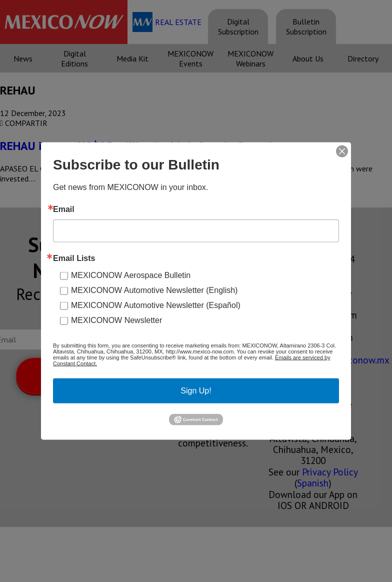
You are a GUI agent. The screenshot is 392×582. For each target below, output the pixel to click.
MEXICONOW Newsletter (116, 320)
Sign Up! (196, 391)
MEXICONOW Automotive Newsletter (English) (154, 290)
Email (64, 209)
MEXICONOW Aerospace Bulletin (131, 275)
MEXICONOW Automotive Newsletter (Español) (156, 305)
